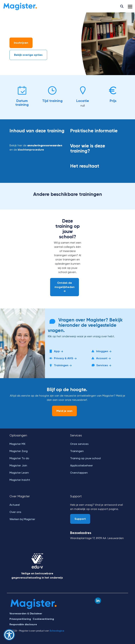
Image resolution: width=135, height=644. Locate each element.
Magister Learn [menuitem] (19, 473)
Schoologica (57, 631)
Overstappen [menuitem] (79, 473)
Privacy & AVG (62, 358)
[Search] (122, 6)
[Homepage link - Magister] (34, 608)
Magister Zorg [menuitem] (19, 451)
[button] (130, 6)
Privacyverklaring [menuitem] (20, 619)
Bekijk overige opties (28, 55)
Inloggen (101, 351)
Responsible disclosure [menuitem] (23, 624)
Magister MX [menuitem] (17, 444)
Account (101, 358)
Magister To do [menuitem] (19, 458)
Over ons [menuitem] (15, 512)
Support (80, 519)
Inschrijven (21, 43)
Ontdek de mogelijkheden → (65, 287)
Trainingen (60, 365)
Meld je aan (64, 411)
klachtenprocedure (31, 150)
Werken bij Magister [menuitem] (22, 519)
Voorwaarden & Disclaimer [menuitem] (26, 614)
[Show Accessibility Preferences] (9, 635)
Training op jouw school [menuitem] (85, 458)
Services (101, 365)
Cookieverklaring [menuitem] (43, 619)
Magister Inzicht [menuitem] (20, 480)
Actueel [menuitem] (15, 505)
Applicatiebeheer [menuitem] (81, 465)
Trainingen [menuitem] (77, 451)
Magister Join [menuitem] (18, 465)
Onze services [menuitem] (79, 444)
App (56, 351)
